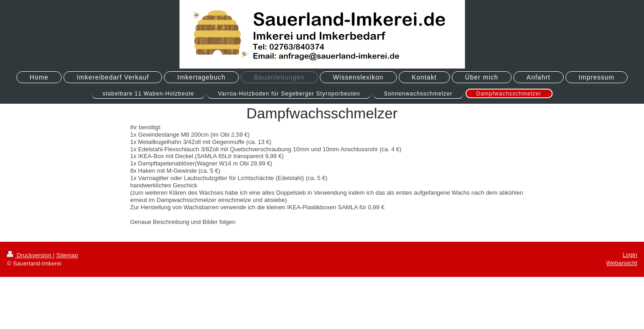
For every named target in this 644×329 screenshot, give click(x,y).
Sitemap (67, 255)
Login (630, 255)
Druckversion (30, 255)
